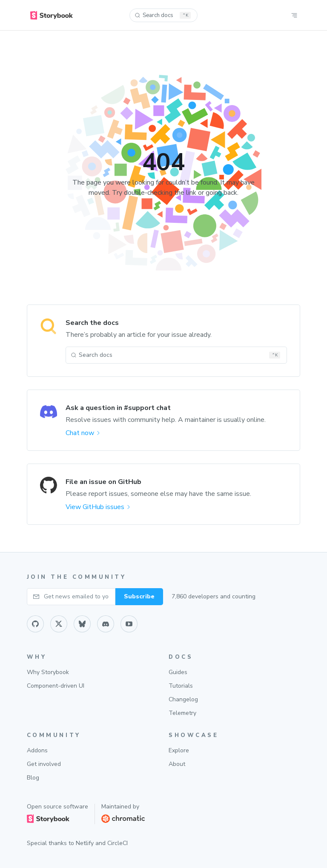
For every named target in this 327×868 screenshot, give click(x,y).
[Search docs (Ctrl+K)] (163, 15)
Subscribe (139, 596)
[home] (52, 15)
